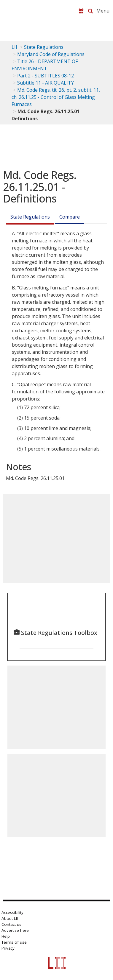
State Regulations (44, 47)
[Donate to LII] (81, 11)
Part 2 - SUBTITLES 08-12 (46, 76)
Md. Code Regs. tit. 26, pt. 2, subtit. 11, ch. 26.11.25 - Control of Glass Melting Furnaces (56, 97)
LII (14, 47)
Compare (70, 217)
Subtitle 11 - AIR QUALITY (46, 83)
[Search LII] (90, 11)
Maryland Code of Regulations (51, 54)
